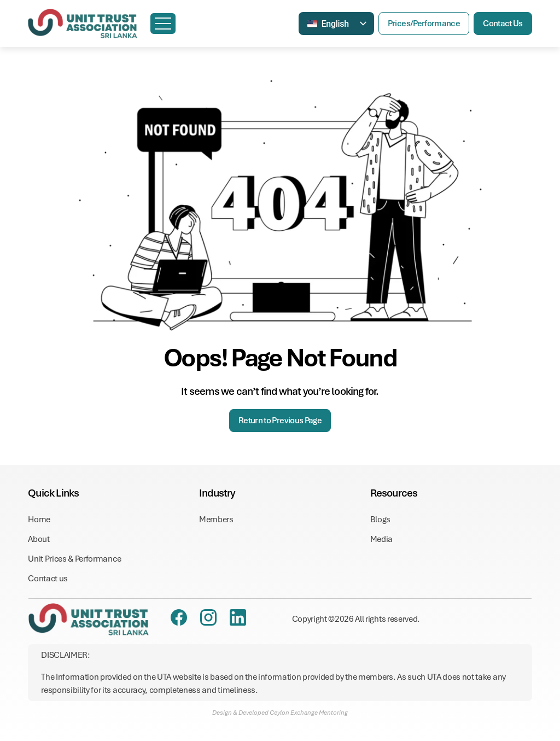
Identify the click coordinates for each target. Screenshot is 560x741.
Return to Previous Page (280, 421)
